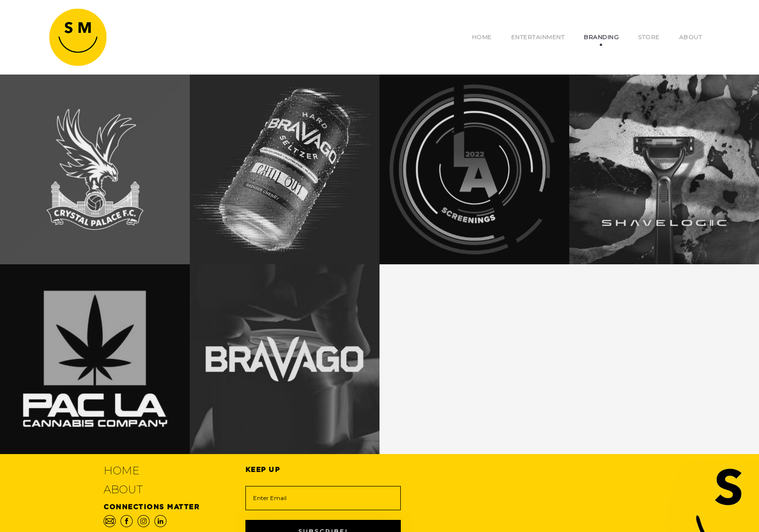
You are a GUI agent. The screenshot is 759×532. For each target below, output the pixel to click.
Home (482, 37)
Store (649, 37)
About (691, 37)
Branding (601, 37)
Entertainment (538, 37)
